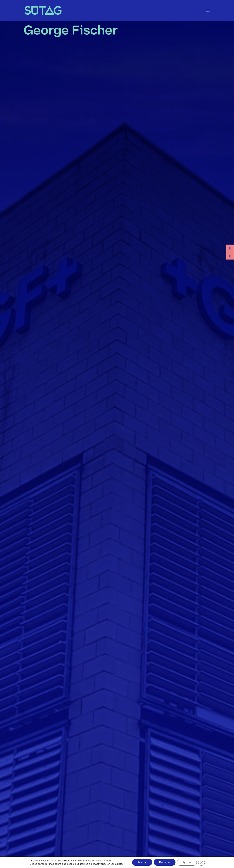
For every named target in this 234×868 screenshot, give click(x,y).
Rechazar (165, 862)
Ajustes (187, 862)
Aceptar (142, 862)
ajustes (119, 864)
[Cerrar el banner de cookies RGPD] (201, 862)
